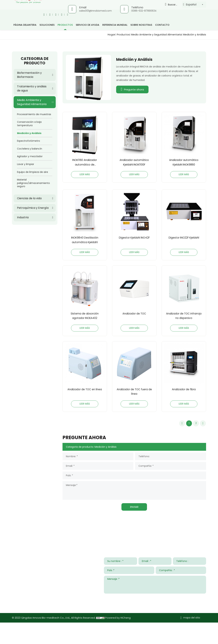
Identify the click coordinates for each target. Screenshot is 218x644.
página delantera (25, 25)
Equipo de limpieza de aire (33, 172)
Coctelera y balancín (30, 149)
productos (65, 25)
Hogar (104, 34)
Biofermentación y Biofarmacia (29, 75)
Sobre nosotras (141, 25)
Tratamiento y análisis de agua (32, 88)
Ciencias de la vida (29, 198)
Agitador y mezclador (30, 156)
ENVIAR (134, 528)
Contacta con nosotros (32, 553)
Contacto (162, 25)
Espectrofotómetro (29, 141)
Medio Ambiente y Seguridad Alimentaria (153, 34)
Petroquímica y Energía (33, 208)
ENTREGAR (197, 619)
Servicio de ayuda (88, 25)
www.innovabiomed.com (38, 626)
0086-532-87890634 (144, 11)
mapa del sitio (192, 639)
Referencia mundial (115, 25)
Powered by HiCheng (118, 639)
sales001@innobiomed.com (95, 11)
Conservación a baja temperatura (29, 124)
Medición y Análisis (194, 34)
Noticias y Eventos (152, 553)
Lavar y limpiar (26, 164)
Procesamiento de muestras (34, 114)
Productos (117, 34)
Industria (23, 217)
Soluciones (47, 25)
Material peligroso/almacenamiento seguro (33, 183)
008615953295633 (44, 616)
